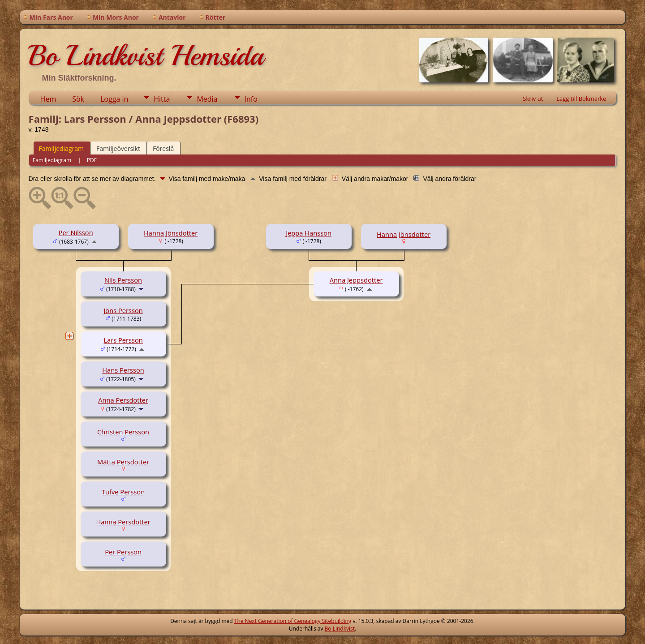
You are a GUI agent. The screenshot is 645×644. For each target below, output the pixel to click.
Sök (78, 99)
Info (251, 99)
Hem (48, 99)
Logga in (114, 99)
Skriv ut (533, 99)
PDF (92, 160)
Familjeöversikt (118, 148)
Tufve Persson (123, 492)
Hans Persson (123, 370)
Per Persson (123, 552)
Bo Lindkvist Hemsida (146, 56)
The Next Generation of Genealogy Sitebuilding (293, 621)
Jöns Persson (123, 310)
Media (207, 99)
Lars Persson (123, 340)
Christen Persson (123, 432)
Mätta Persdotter (123, 462)
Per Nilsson (76, 232)
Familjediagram (61, 148)
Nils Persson (123, 280)
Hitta (162, 99)
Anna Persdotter (123, 400)
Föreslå (163, 148)
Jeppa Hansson (309, 233)
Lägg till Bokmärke (581, 99)
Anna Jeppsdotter (356, 280)
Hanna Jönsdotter (171, 233)
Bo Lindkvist (340, 629)
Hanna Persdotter (123, 522)
